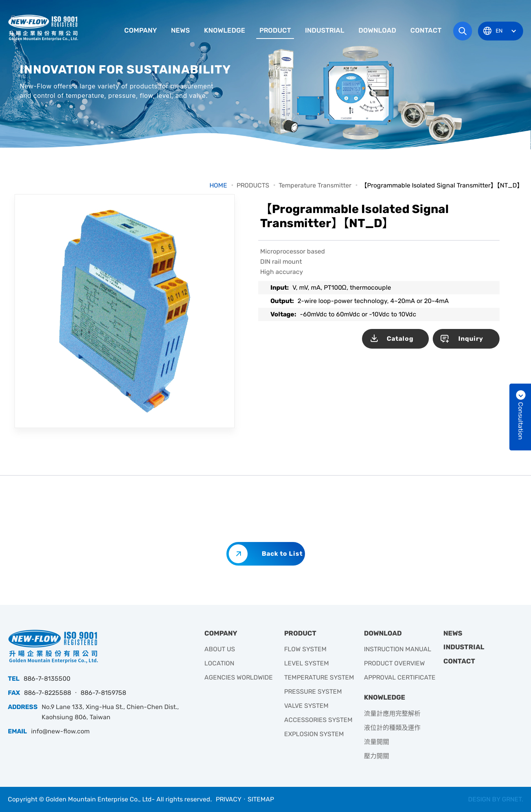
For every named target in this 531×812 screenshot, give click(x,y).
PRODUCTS (253, 185)
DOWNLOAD (377, 30)
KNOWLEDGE (225, 30)
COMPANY (141, 30)
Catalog (400, 339)
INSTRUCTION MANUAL (398, 649)
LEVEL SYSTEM (307, 663)
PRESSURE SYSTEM (313, 692)
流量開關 (377, 742)
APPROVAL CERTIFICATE (400, 677)
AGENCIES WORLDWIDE (239, 677)
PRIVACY (229, 799)
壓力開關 (377, 756)
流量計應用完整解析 (392, 714)
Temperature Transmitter (315, 185)
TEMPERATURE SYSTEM (319, 677)
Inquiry (471, 339)
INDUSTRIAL (325, 30)
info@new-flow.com (60, 731)
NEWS (180, 30)
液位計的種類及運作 (392, 728)
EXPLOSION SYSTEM (314, 734)
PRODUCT (275, 30)
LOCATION (219, 663)
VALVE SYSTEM (306, 706)
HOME (218, 185)
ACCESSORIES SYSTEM (318, 720)
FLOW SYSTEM (305, 649)
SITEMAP (261, 799)
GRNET (512, 799)
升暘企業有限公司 (44, 28)
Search (463, 31)
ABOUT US (220, 649)
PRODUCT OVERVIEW (394, 663)
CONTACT (426, 30)
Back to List (282, 554)
